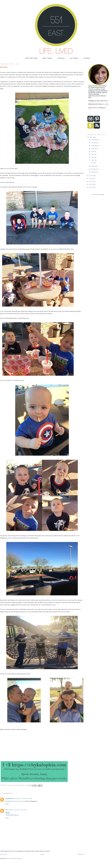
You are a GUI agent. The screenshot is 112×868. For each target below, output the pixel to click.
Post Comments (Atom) (15, 858)
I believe (61, 58)
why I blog (47, 58)
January (94, 172)
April (93, 160)
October (94, 143)
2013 (91, 181)
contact (87, 58)
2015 (91, 176)
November (95, 140)
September (95, 146)
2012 (91, 184)
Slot (7, 810)
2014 (91, 178)
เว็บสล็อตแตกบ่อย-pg (12, 815)
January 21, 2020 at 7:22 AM (24, 798)
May (93, 157)
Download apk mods (17, 801)
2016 (91, 137)
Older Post (81, 854)
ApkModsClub (10, 798)
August (94, 148)
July (93, 151)
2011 (91, 187)
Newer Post (3, 854)
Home (42, 854)
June (93, 154)
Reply (7, 804)
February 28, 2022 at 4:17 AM (17, 810)
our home (74, 58)
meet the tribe (31, 58)
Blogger (102, 194)
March (93, 166)
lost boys (94, 163)
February (94, 169)
